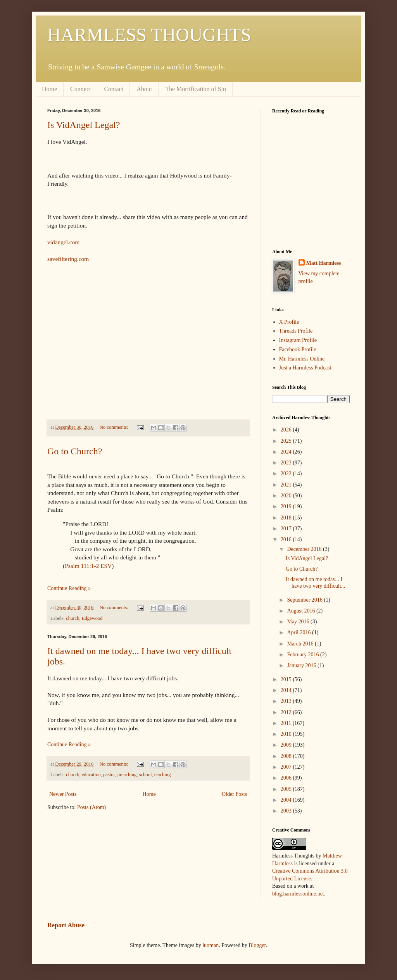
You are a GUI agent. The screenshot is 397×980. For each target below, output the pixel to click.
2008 (287, 756)
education (91, 775)
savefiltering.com (68, 259)
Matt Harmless (324, 263)
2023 (287, 463)
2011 (287, 723)
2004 (287, 800)
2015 (287, 679)
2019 (287, 506)
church (72, 618)
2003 (287, 811)
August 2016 (301, 611)
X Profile (289, 322)
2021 (287, 485)
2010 (287, 734)
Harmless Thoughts (293, 856)
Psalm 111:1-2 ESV (88, 566)
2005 (287, 789)
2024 (287, 452)
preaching (127, 775)
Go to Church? (75, 451)
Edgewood (92, 618)
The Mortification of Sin (196, 89)
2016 (287, 539)
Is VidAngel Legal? (84, 125)
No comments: (115, 427)
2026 (287, 430)
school (146, 775)
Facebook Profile (298, 349)
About (144, 89)
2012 (287, 712)
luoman (211, 945)
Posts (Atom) (91, 807)
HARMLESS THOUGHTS (149, 35)
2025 (287, 441)
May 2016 (299, 622)
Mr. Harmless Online (302, 359)
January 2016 (302, 665)
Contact (114, 89)
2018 (287, 518)
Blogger (257, 945)
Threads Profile (296, 331)
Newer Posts (63, 794)
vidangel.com (63, 242)
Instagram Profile (298, 340)
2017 (287, 529)
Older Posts (234, 794)
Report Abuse (66, 925)
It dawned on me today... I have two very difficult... (315, 583)
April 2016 (299, 632)
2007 (287, 767)
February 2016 (304, 655)
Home (49, 89)
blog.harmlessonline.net (298, 894)
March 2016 (301, 644)
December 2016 (305, 549)
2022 (287, 474)
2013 (287, 701)
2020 (287, 496)
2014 (287, 690)
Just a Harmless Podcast (305, 368)
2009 (287, 745)
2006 (287, 778)
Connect (80, 89)
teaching (163, 775)
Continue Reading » (69, 588)
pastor (109, 775)
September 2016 (305, 600)
